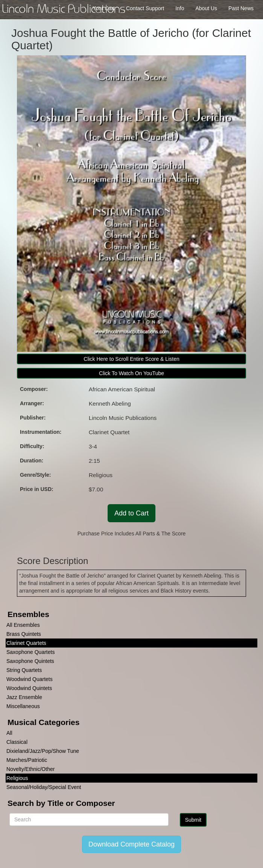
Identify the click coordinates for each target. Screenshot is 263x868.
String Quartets (24, 670)
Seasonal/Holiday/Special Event (44, 787)
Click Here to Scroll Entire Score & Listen (131, 359)
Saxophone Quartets (30, 652)
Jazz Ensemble (24, 697)
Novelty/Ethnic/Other (30, 769)
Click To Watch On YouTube (131, 373)
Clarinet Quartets (26, 643)
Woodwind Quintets (29, 688)
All (9, 733)
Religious (17, 778)
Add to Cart (131, 513)
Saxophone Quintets (30, 661)
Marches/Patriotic (27, 760)
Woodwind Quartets (30, 679)
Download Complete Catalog (131, 844)
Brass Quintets (24, 634)
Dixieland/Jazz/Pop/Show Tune (43, 751)
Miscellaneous (23, 706)
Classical (17, 742)
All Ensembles (23, 625)
